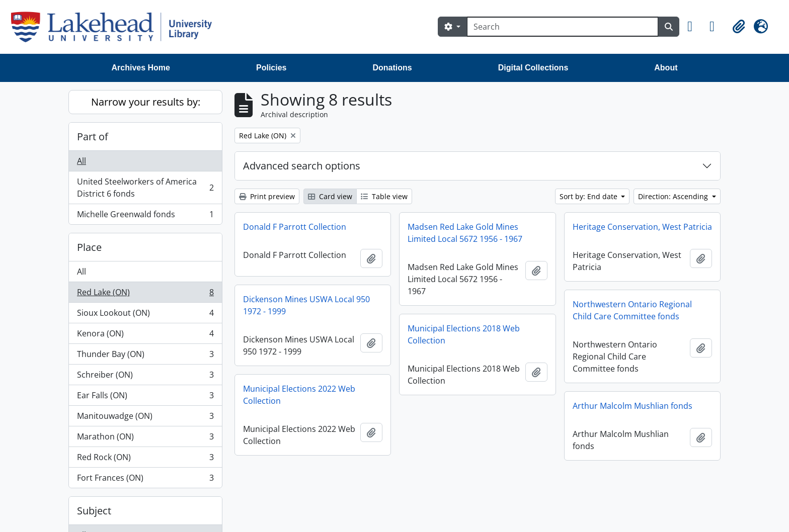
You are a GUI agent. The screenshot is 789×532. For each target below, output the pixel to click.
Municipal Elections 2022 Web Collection (299, 395)
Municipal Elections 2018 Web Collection (464, 334)
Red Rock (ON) (145, 459)
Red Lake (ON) (145, 294)
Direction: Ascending (674, 196)
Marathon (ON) (145, 439)
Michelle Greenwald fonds (145, 216)
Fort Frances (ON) (145, 480)
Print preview (267, 196)
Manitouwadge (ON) (145, 418)
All (82, 161)
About (666, 68)
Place (89, 247)
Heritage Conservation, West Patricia (642, 227)
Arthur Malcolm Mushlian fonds (633, 406)
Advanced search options (302, 166)
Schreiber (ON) (145, 377)
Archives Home (141, 68)
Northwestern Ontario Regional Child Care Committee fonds (632, 310)
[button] (694, 27)
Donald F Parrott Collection (295, 227)
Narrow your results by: (146, 102)
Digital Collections (533, 68)
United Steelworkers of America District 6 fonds (145, 188)
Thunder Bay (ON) (145, 356)
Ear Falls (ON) (145, 397)
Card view (330, 196)
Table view (384, 196)
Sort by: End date (589, 196)
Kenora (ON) (145, 336)
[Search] (563, 27)
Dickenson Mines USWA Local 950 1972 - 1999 (306, 305)
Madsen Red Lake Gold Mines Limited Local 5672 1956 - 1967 (465, 233)
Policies (271, 68)
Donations (392, 68)
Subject (94, 511)
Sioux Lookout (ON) (145, 315)
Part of (93, 137)
